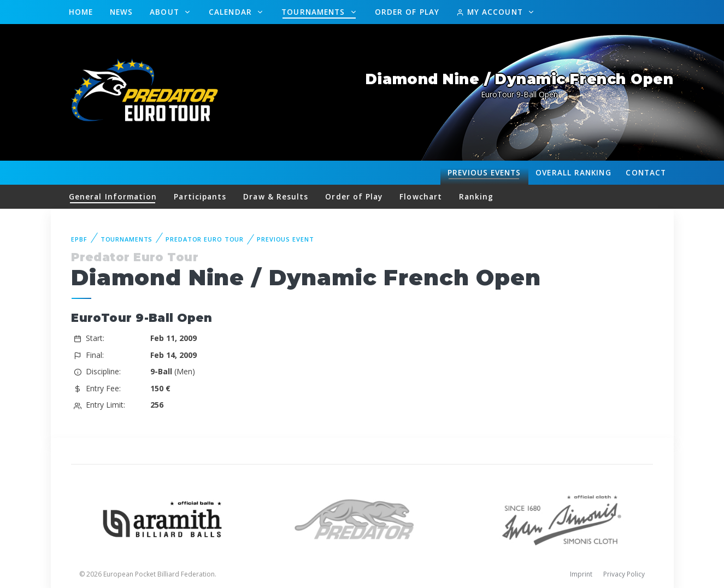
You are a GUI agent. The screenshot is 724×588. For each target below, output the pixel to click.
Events (484, 173)
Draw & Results (276, 196)
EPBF (79, 239)
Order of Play (407, 12)
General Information (113, 196)
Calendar (232, 12)
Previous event (285, 239)
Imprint (581, 574)
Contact (646, 172)
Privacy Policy (624, 574)
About (166, 12)
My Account (491, 12)
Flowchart (421, 196)
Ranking (573, 173)
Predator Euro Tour (205, 239)
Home (81, 12)
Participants (200, 196)
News (121, 12)
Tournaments (314, 12)
